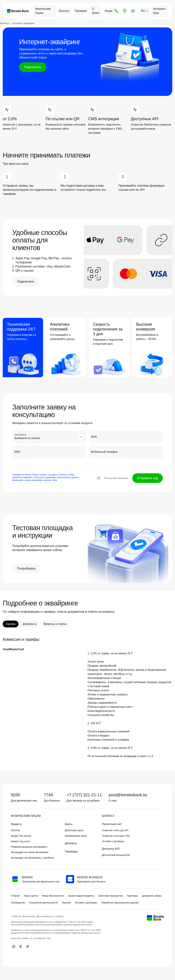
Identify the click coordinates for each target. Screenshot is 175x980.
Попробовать (26, 569)
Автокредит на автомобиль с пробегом (32, 858)
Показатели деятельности (43, 903)
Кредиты (16, 824)
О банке (96, 11)
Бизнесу (64, 11)
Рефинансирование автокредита (29, 847)
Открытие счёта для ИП (115, 830)
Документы (30, 624)
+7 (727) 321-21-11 (84, 795)
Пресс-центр (31, 896)
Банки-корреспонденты (81, 896)
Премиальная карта (76, 836)
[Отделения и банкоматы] (125, 11)
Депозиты (71, 843)
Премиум (81, 11)
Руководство (18, 903)
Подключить (33, 67)
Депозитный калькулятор (116, 855)
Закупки (66, 903)
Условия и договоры (113, 841)
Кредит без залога (21, 836)
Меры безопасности (53, 896)
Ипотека (15, 830)
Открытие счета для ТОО (116, 836)
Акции (109, 11)
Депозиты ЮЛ (111, 849)
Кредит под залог (21, 841)
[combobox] (49, 437)
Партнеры (133, 896)
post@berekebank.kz (128, 795)
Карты (69, 824)
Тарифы (11, 624)
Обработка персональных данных (120, 903)
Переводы (71, 851)
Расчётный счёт (112, 824)
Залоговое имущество (111, 896)
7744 (48, 795)
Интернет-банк (160, 11)
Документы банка (152, 896)
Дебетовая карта (74, 830)
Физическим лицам (43, 11)
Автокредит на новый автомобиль (30, 852)
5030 (15, 795)
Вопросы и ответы (55, 624)
